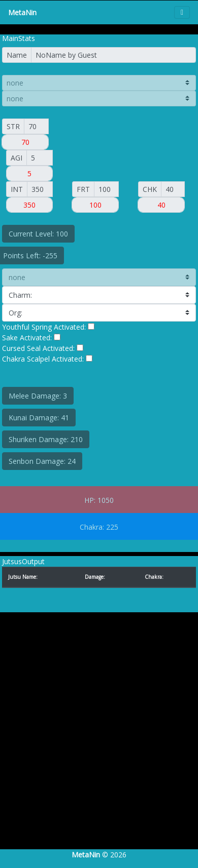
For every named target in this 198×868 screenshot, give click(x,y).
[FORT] (106, 189)
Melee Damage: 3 (38, 396)
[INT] (40, 189)
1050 (106, 500)
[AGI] (40, 158)
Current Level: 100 (38, 234)
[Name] (113, 55)
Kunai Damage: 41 (39, 418)
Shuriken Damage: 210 (46, 439)
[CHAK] (173, 189)
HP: (90, 500)
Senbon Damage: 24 (42, 461)
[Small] (36, 126)
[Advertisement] (95, 741)
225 (112, 527)
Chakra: (92, 527)
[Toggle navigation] (182, 12)
